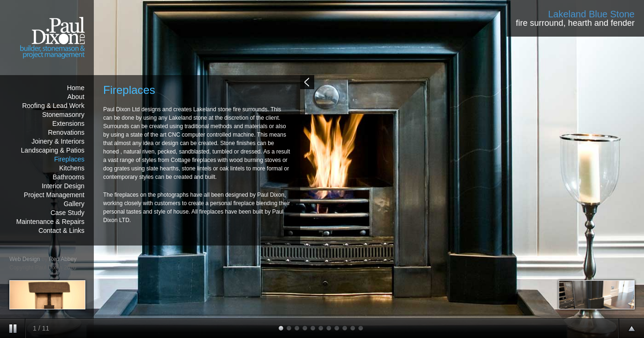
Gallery (74, 204)
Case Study (68, 213)
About (76, 97)
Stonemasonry (63, 115)
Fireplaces (69, 159)
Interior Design (63, 186)
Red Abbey (63, 259)
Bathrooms (68, 177)
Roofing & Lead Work (53, 106)
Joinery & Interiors (58, 141)
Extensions (68, 123)
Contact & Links (61, 230)
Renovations (66, 132)
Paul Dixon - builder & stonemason (47, 38)
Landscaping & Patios (53, 150)
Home (76, 88)
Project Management (54, 195)
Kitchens (72, 168)
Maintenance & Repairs (50, 222)
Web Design (25, 259)
